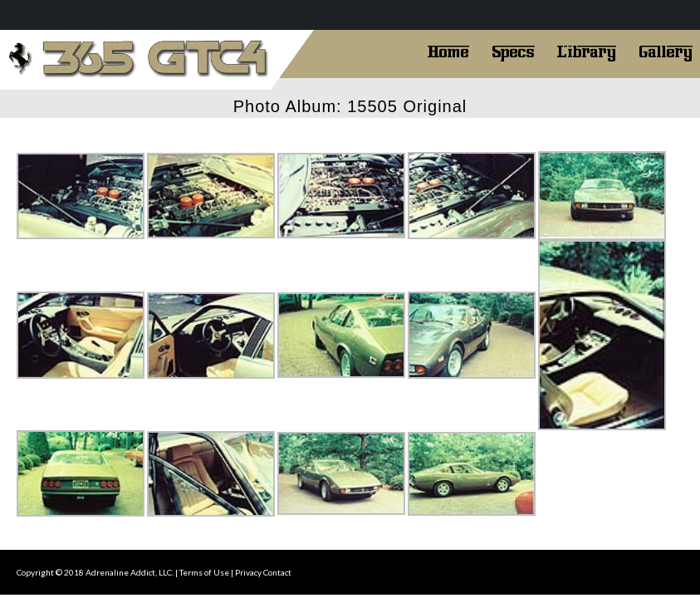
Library (587, 50)
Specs (513, 50)
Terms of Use (204, 572)
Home (448, 50)
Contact (277, 572)
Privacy (248, 572)
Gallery (666, 50)
